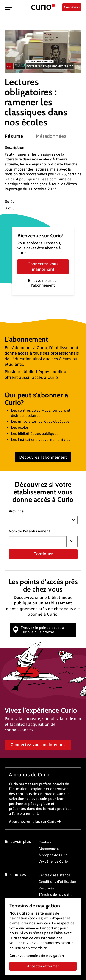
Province (16, 511)
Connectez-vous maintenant (43, 267)
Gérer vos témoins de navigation (37, 956)
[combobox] (38, 541)
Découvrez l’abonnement (43, 457)
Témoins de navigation (57, 895)
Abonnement (49, 849)
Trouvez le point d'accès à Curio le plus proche (39, 630)
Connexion (72, 7)
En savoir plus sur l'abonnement (43, 283)
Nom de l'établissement (29, 531)
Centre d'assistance (54, 875)
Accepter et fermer (43, 966)
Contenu (45, 842)
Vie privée (46, 888)
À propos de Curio (53, 855)
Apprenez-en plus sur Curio (35, 822)
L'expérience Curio (53, 861)
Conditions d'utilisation (57, 882)
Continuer (43, 554)
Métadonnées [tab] (51, 136)
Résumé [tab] (14, 136)
